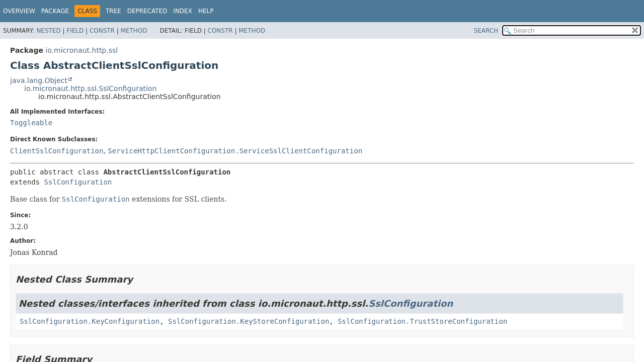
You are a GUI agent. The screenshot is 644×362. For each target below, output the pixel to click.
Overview (19, 11)
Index (183, 11)
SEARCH (486, 31)
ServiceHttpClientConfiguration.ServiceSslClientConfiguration (235, 151)
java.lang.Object (39, 80)
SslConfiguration (78, 182)
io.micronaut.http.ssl (82, 50)
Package (55, 11)
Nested (48, 31)
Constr (102, 31)
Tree (113, 11)
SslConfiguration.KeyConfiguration (90, 321)
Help (206, 11)
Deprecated (147, 11)
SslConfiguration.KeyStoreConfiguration (249, 321)
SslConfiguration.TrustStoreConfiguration (422, 321)
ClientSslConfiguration (57, 151)
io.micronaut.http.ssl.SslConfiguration (90, 88)
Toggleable (31, 123)
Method (134, 31)
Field (75, 31)
